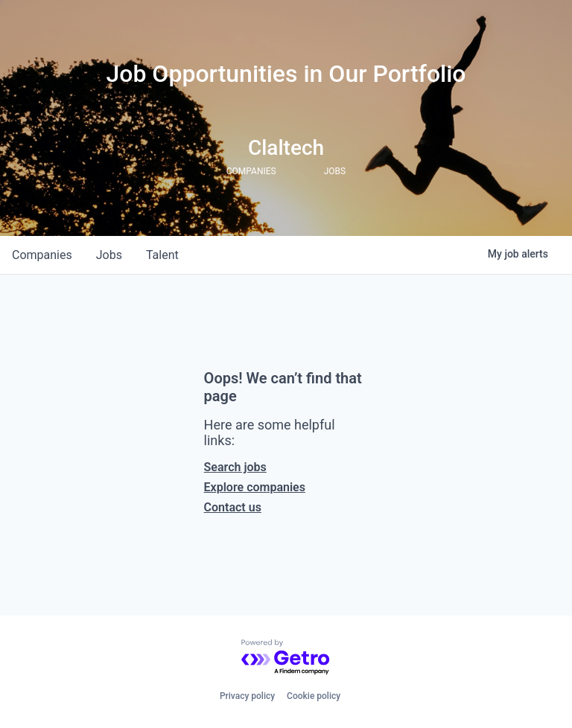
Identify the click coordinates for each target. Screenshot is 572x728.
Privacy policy (247, 696)
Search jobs (235, 467)
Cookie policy (314, 696)
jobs (109, 255)
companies (42, 255)
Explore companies (255, 487)
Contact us (233, 507)
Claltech (286, 148)
